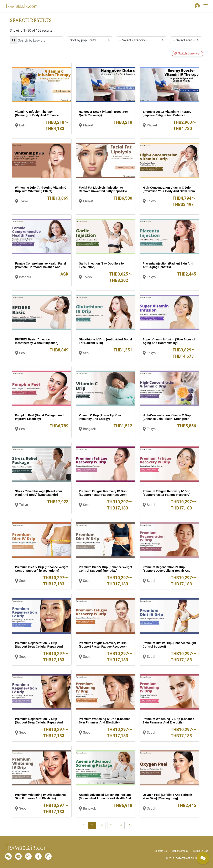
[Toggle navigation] (206, 6)
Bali (22, 125)
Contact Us (161, 851)
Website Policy (180, 851)
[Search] (36, 40)
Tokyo (24, 201)
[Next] (129, 825)
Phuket (88, 125)
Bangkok (89, 429)
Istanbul (25, 277)
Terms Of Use (201, 851)
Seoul (23, 353)
